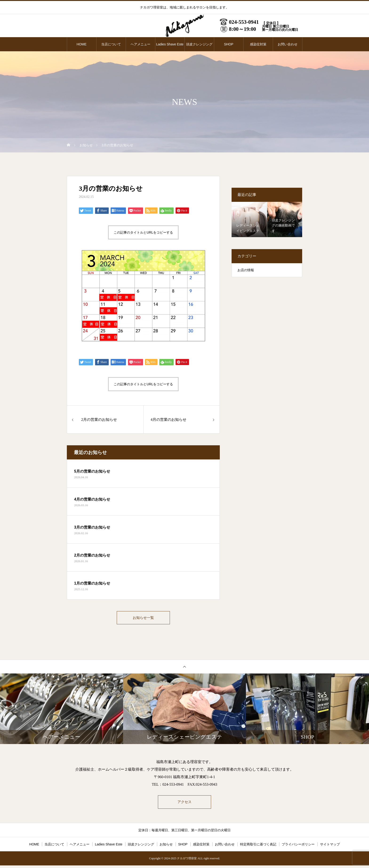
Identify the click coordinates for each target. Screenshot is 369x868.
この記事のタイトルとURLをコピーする (143, 232)
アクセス (184, 804)
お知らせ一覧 (143, 618)
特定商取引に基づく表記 (258, 847)
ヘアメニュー (140, 44)
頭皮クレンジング (199, 44)
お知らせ (166, 847)
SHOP (229, 44)
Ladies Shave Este (170, 44)
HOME (82, 44)
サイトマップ (330, 847)
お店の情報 (246, 270)
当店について (111, 44)
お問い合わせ (288, 44)
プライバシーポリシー (298, 847)
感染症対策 (258, 44)
